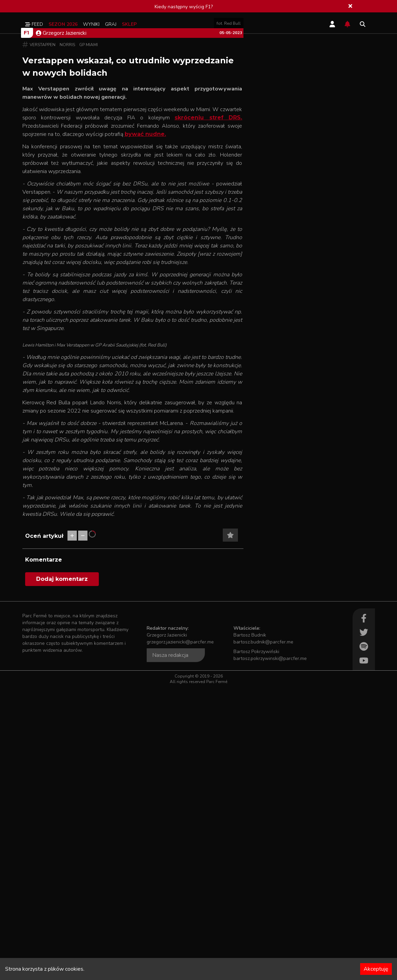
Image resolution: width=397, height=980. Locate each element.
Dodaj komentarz (62, 872)
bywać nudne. (145, 280)
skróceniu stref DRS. (208, 264)
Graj (111, 24)
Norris (67, 191)
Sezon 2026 (63, 24)
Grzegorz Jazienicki (61, 179)
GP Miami (88, 191)
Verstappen (43, 191)
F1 (26, 179)
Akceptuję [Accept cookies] (376, 969)
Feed (34, 24)
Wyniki (91, 24)
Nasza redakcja (170, 948)
